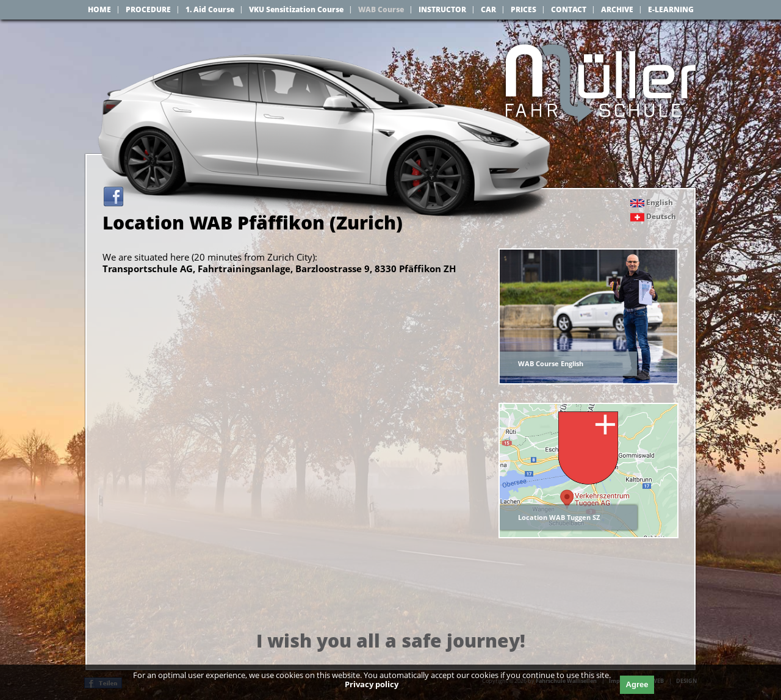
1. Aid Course (210, 9)
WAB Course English (551, 363)
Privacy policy (372, 684)
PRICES (524, 9)
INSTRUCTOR (442, 9)
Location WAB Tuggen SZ (559, 517)
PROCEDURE (148, 9)
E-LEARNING (671, 9)
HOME (99, 9)
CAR (488, 9)
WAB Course (381, 9)
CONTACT (569, 9)
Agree (637, 684)
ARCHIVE (617, 9)
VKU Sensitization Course (296, 9)
